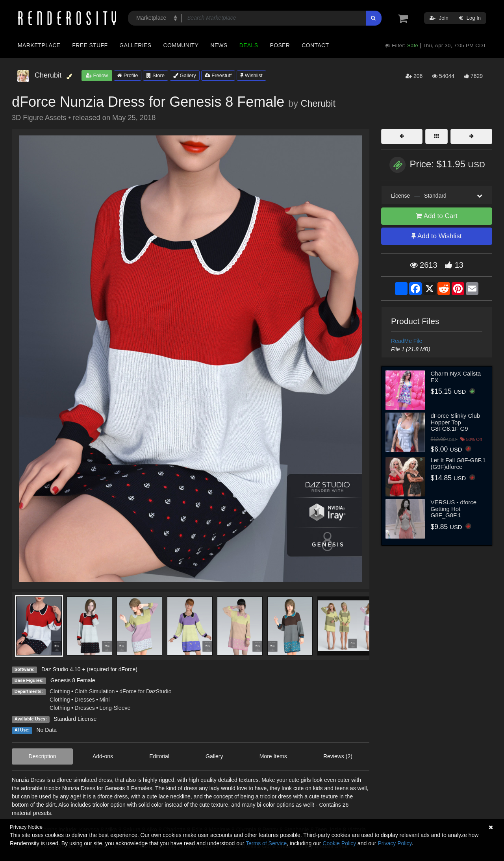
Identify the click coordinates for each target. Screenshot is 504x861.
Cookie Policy (339, 843)
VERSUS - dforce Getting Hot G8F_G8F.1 (454, 509)
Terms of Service (266, 843)
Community (181, 45)
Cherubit (318, 104)
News (219, 45)
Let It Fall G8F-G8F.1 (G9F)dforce (458, 463)
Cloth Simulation (94, 691)
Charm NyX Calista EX (456, 377)
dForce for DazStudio (145, 691)
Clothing (60, 691)
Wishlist (251, 75)
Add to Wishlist (436, 236)
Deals (249, 45)
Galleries (135, 45)
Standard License (75, 719)
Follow (97, 75)
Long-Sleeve (115, 708)
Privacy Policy (395, 843)
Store (156, 75)
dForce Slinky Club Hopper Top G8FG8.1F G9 (456, 422)
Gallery (185, 75)
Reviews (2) (338, 756)
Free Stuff (90, 45)
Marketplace (39, 45)
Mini (105, 700)
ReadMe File (407, 341)
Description (43, 756)
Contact (315, 45)
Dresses (84, 700)
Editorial (159, 756)
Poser (280, 45)
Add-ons (103, 756)
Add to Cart (437, 216)
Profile (128, 75)
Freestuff (218, 75)
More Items (273, 756)
